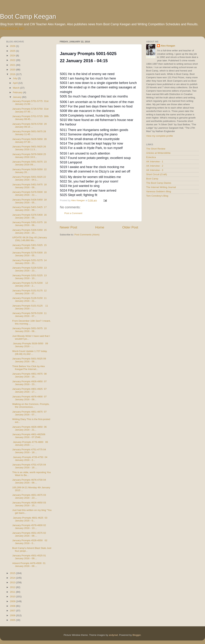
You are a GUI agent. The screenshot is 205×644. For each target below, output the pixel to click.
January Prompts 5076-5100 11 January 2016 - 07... (30, 315)
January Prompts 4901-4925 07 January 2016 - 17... (30, 390)
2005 (13, 620)
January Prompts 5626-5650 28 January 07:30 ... (30, 141)
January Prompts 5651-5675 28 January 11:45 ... (29, 133)
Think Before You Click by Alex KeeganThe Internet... (29, 368)
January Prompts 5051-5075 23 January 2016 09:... (30, 163)
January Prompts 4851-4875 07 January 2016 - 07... (30, 413)
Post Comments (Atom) (87, 235)
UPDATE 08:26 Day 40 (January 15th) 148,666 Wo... (30, 239)
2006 (13, 615)
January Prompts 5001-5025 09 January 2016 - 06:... (29, 360)
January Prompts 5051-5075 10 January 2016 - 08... (30, 330)
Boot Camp (152, 179)
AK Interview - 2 (155, 166)
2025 (13, 51)
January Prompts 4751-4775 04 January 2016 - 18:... (29, 451)
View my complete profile (160, 136)
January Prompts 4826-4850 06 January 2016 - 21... (30, 428)
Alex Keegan (168, 46)
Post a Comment (73, 213)
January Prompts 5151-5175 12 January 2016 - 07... (30, 292)
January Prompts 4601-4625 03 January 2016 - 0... (30, 519)
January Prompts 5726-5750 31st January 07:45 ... (30, 110)
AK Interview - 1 (155, 162)
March (16, 88)
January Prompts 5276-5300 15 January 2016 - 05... (30, 254)
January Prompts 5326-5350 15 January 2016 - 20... (30, 231)
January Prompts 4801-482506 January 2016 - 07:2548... (29, 436)
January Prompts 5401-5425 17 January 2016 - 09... (30, 209)
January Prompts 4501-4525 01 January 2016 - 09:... (29, 557)
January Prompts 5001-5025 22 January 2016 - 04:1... (29, 178)
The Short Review (156, 149)
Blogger (137, 635)
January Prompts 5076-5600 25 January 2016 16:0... (29, 156)
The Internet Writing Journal (161, 187)
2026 (13, 46)
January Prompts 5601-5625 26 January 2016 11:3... (29, 148)
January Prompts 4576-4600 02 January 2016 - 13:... (29, 527)
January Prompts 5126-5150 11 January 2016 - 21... (30, 299)
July (15, 78)
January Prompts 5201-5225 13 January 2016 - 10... (30, 277)
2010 (13, 597)
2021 (13, 65)
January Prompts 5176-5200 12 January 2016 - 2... (30, 284)
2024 (13, 56)
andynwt (113, 635)
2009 (13, 601)
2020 (13, 70)
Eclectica (151, 157)
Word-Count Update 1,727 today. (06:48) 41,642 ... (30, 353)
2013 (13, 582)
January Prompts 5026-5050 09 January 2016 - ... (30, 345)
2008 (13, 606)
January (17, 97)
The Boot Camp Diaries (159, 183)
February (18, 92)
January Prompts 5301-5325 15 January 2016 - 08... (30, 247)
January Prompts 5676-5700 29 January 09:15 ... (30, 125)
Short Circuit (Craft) (157, 174)
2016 (13, 74)
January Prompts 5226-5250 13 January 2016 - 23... (30, 269)
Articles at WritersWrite (158, 153)
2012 (13, 587)
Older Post (130, 227)
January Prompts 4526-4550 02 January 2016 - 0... (30, 542)
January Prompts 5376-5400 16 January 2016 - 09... (30, 216)
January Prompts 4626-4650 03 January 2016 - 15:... (29, 504)
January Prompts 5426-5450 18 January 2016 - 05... (30, 201)
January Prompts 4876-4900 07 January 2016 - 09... (30, 398)
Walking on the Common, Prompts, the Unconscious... (31, 405)
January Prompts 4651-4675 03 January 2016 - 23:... (29, 496)
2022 (13, 60)
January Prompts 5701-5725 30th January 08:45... (30, 118)
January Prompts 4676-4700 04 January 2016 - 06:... (29, 481)
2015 (13, 573)
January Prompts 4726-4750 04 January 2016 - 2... (30, 459)
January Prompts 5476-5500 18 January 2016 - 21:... (30, 193)
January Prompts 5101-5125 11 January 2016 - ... (30, 307)
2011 (13, 592)
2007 (13, 611)
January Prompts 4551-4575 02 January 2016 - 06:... (29, 534)
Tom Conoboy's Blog (157, 196)
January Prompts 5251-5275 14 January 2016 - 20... (30, 262)
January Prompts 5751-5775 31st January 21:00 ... (30, 103)
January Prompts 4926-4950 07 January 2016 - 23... (30, 383)
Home (100, 227)
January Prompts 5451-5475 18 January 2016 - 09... (30, 186)
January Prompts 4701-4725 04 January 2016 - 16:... (29, 466)
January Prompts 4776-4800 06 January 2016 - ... (30, 443)
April (16, 83)
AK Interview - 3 (155, 170)
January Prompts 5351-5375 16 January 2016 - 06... (30, 224)
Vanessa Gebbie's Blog (159, 191)
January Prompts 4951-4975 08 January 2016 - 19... (30, 375)
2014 (13, 578)
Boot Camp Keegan (28, 16)
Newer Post (68, 227)
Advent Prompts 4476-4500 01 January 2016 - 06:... (29, 565)
